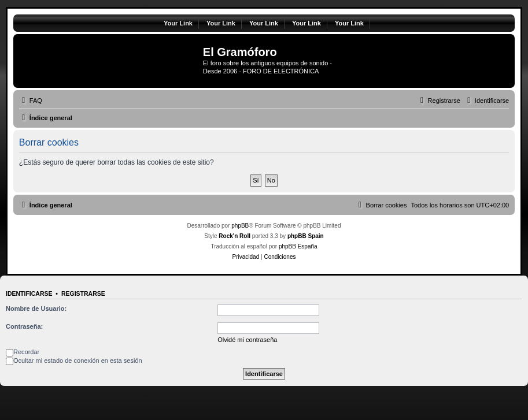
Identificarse (29, 293)
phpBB (240, 226)
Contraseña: (24, 326)
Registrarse (83, 293)
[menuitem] (31, 101)
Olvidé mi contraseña (247, 340)
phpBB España (298, 246)
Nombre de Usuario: (36, 309)
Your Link (178, 23)
